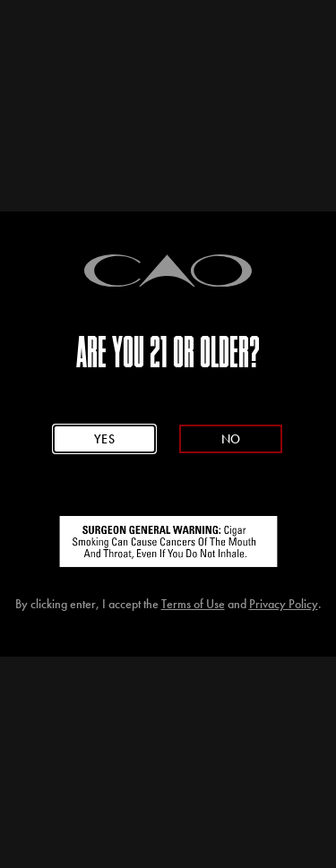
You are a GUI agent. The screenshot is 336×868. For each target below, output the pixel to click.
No (231, 439)
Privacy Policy (284, 604)
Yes (105, 439)
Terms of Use (193, 604)
